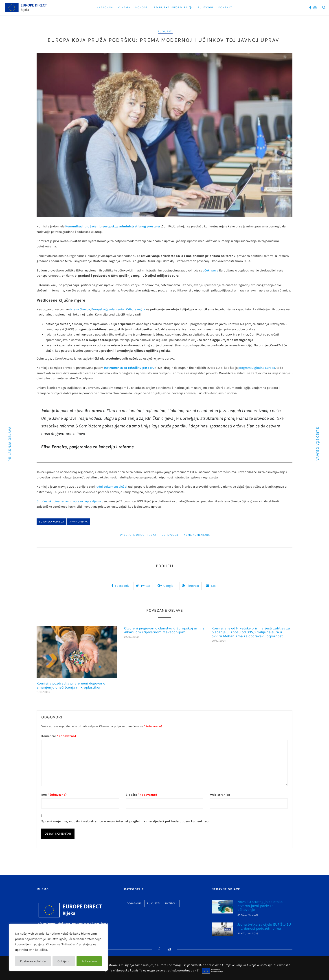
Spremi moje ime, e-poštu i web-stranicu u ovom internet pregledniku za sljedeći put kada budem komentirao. (125, 821)
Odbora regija (136, 309)
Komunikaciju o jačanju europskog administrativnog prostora (113, 226)
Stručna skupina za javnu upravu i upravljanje (69, 501)
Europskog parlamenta (108, 309)
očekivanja (211, 270)
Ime (54, 795)
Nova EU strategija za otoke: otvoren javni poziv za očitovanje (260, 906)
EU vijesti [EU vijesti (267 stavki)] (153, 903)
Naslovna (105, 7)
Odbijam (64, 961)
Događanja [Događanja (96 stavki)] (134, 903)
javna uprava (79, 522)
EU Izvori (205, 7)
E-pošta (141, 795)
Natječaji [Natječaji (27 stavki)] (171, 903)
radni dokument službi (111, 487)
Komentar (59, 736)
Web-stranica (220, 795)
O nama (124, 7)
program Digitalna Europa (257, 368)
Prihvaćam (89, 961)
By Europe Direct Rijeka (138, 535)
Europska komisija (52, 522)
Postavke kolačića (33, 961)
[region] (58, 947)
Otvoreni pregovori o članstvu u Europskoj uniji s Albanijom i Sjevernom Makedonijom (164, 630)
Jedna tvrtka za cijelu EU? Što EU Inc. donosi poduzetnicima (264, 926)
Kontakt (225, 7)
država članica (80, 309)
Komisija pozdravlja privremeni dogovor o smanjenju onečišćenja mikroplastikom (71, 685)
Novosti (142, 7)
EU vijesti (165, 31)
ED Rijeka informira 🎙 (173, 7)
